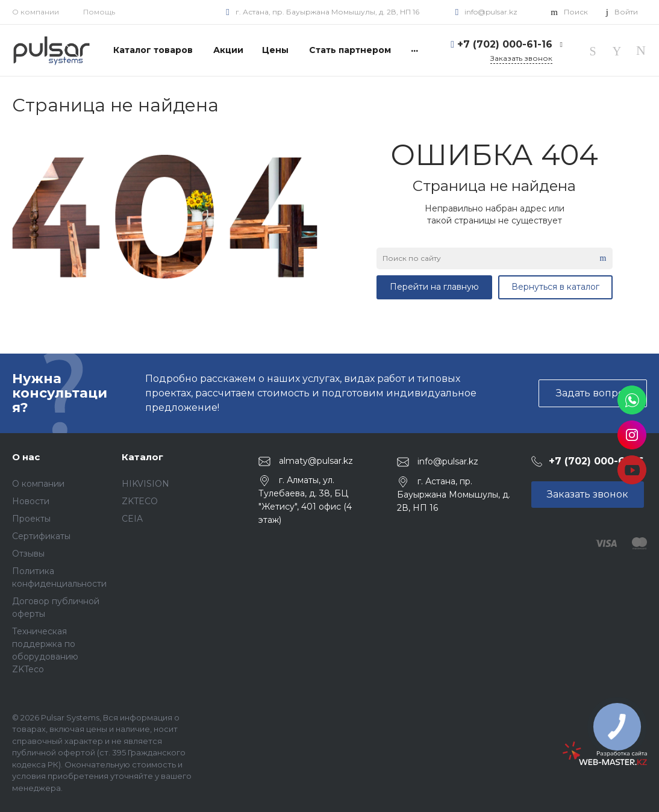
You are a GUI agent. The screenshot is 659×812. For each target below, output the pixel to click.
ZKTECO (140, 501)
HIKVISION (145, 484)
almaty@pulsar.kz (316, 461)
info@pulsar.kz (491, 12)
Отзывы (28, 554)
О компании (36, 12)
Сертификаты (41, 536)
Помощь (99, 12)
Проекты (31, 519)
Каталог (142, 457)
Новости (31, 501)
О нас (26, 457)
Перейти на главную (434, 287)
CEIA (132, 519)
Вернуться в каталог (555, 287)
